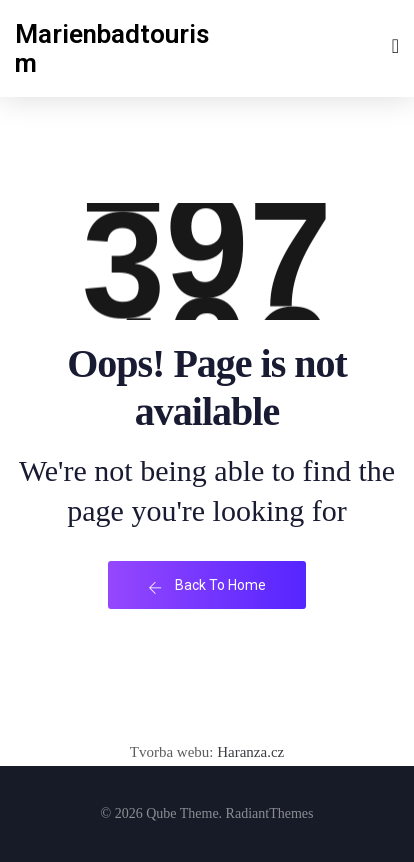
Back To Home (207, 586)
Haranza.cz (248, 752)
